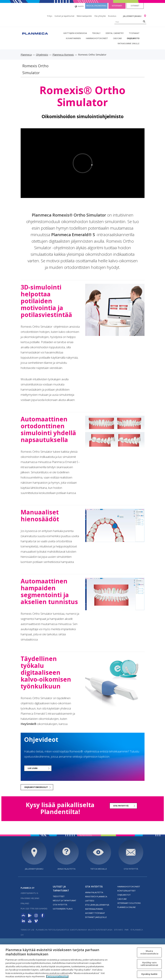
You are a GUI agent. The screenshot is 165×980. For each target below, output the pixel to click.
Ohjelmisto (133, 38)
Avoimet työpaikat (95, 913)
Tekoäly (96, 33)
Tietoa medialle (99, 869)
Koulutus (112, 16)
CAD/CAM (117, 38)
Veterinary (117, 6)
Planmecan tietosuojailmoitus (52, 930)
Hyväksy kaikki (149, 974)
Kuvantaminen (73, 38)
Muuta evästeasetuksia (100, 930)
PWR (127, 930)
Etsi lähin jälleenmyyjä (97, 905)
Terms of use (27, 930)
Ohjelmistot (124, 895)
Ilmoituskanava (78, 930)
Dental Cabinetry (115, 33)
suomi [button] (79, 6)
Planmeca (26, 55)
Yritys (50, 16)
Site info (118, 930)
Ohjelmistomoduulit (36, 787)
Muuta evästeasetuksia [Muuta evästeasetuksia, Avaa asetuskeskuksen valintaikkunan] (149, 952)
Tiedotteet (59, 896)
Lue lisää (33, 768)
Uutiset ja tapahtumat (64, 16)
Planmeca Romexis (63, 55)
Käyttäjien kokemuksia (75, 33)
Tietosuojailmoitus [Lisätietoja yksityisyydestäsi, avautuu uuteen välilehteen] (57, 976)
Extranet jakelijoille (96, 917)
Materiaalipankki (84, 16)
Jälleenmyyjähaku (132, 16)
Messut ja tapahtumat (65, 900)
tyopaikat (134, 33)
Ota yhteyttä (100, 16)
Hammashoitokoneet (97, 38)
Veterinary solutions (129, 903)
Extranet (135, 6)
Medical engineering (96, 6)
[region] (82, 962)
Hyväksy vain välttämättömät (149, 964)
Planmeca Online (126, 907)
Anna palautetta (66, 869)
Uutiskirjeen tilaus (63, 909)
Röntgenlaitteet (126, 891)
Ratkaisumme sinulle (129, 43)
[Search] (144, 21)
